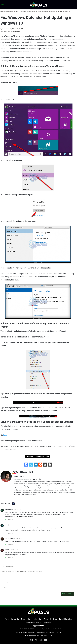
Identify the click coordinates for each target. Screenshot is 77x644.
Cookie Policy (37, 619)
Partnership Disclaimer (34, 622)
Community (15, 619)
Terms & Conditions (50, 619)
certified (8, 31)
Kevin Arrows (5, 29)
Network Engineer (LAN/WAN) (22, 479)
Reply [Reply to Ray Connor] (12, 544)
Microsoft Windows (13, 12)
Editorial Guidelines (66, 619)
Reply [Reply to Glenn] (12, 558)
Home (3, 12)
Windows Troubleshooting (29, 12)
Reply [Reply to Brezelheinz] (12, 520)
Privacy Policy (26, 619)
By (1, 29)
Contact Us (47, 622)
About (7, 619)
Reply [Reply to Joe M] (12, 533)
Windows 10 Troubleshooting (38, 456)
